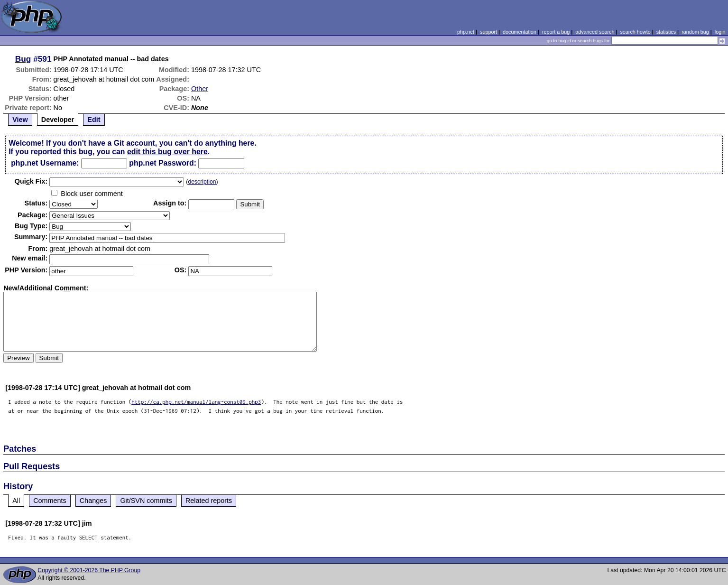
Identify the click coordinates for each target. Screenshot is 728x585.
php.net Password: (163, 163)
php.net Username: (45, 163)
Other (200, 89)
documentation (520, 32)
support (488, 32)
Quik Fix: (31, 181)
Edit (94, 120)
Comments (50, 501)
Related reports (209, 501)
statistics (666, 32)
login (720, 32)
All (16, 501)
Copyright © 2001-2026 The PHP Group (89, 570)
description (202, 182)
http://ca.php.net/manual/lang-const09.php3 (196, 402)
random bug (695, 32)
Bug (23, 59)
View (20, 120)
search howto (635, 32)
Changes (93, 501)
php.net (466, 32)
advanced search (595, 32)
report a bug (556, 32)
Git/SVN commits (146, 501)
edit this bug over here (167, 152)
